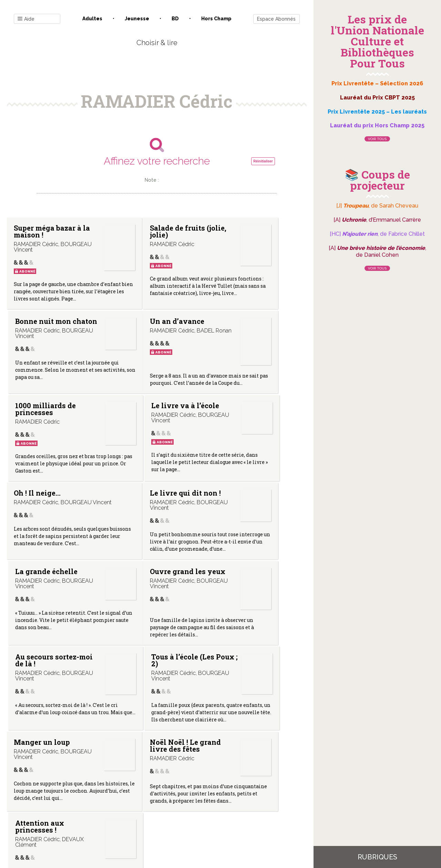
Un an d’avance (30, 344)
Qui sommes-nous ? (121, 798)
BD (175, 19)
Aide (26, 19)
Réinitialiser (263, 161)
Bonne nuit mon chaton (235, 231)
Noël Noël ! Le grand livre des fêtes (138, 656)
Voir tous (377, 139)
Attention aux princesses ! (238, 653)
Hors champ (216, 19)
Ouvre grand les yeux (36, 548)
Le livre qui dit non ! (134, 450)
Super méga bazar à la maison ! (34, 235)
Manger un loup (33, 653)
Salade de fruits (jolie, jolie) (135, 235)
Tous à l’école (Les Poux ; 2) (237, 548)
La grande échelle (232, 450)
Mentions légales (172, 798)
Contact (79, 798)
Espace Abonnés (276, 19)
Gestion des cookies (223, 798)
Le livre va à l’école (236, 344)
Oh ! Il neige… (37, 446)
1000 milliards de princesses (136, 348)
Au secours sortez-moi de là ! (138, 551)
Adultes (92, 19)
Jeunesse (137, 19)
